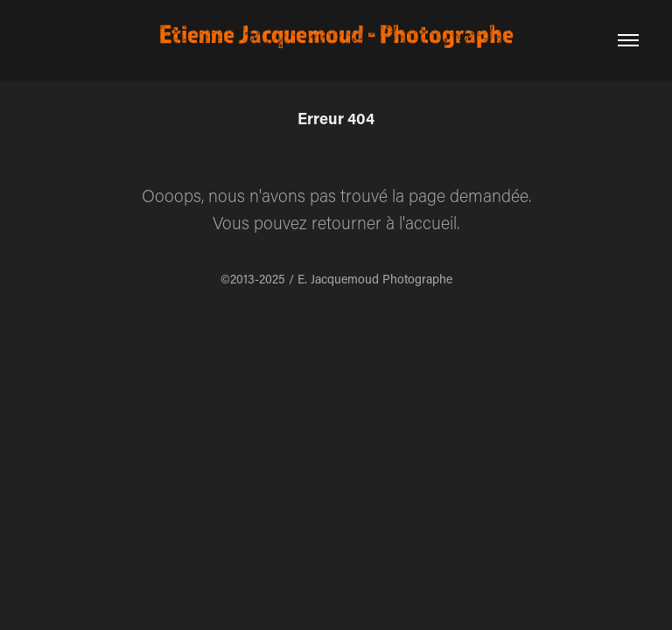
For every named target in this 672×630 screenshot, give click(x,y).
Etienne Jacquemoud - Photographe (336, 33)
